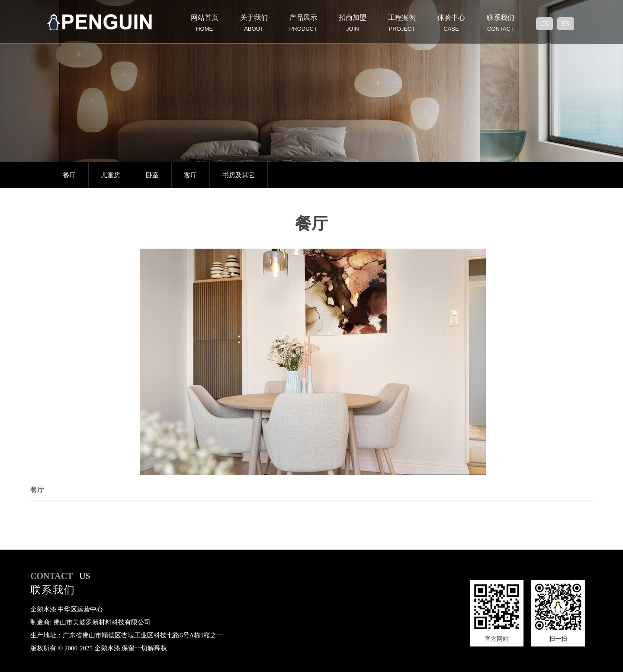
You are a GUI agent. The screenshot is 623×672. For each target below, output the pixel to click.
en (566, 24)
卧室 (152, 175)
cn (544, 24)
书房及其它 (239, 175)
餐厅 (69, 175)
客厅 (190, 175)
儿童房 (111, 175)
